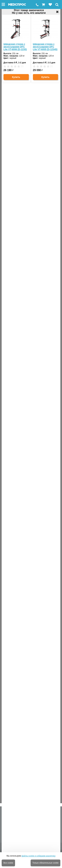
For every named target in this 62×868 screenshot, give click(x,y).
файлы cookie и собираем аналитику (39, 856)
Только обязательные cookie (45, 863)
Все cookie (8, 863)
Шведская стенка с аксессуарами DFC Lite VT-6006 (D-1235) (15, 47)
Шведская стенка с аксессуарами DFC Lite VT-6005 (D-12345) (45, 47)
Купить (16, 77)
